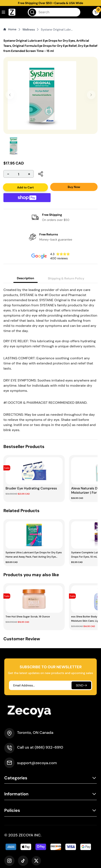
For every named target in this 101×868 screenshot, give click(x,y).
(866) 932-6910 (49, 747)
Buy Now (74, 187)
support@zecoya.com (37, 763)
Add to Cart (26, 187)
